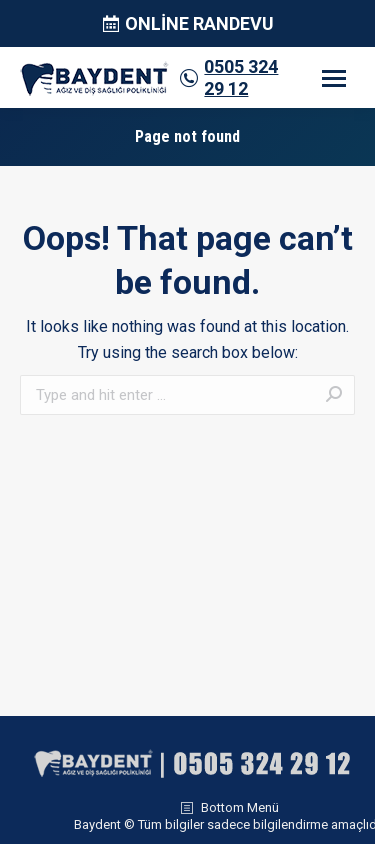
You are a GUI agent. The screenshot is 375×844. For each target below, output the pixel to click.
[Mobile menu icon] (334, 78)
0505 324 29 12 (241, 77)
